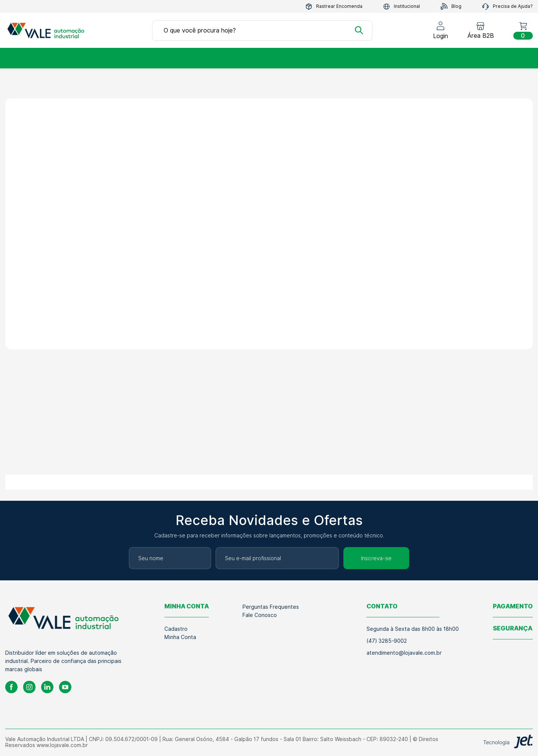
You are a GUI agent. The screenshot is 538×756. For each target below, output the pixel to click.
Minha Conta (180, 637)
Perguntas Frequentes (271, 607)
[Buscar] (359, 30)
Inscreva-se (376, 558)
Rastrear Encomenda (334, 7)
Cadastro (176, 629)
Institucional (401, 7)
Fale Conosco (260, 615)
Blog (451, 7)
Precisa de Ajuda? (507, 7)
